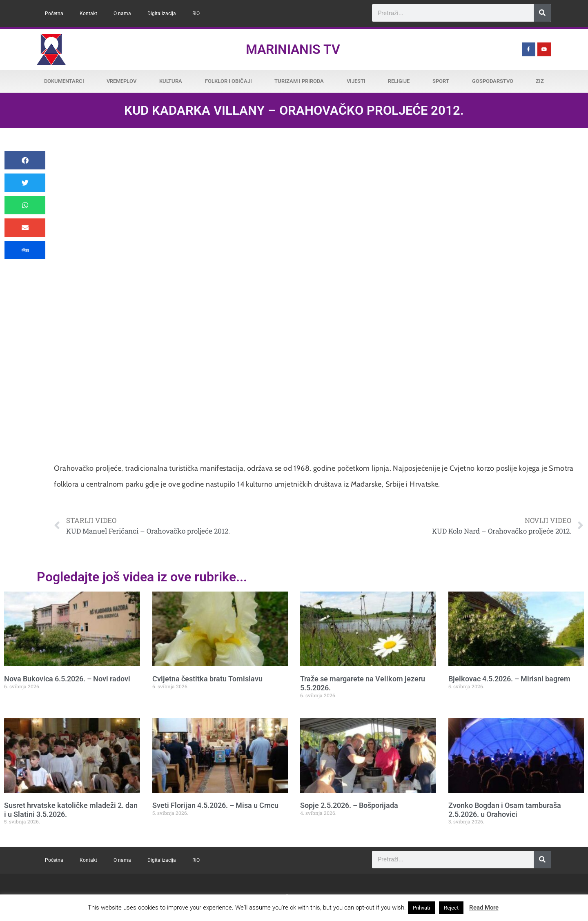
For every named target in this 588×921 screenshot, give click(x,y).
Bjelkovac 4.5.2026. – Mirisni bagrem (509, 679)
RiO (196, 13)
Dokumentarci (64, 81)
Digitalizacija (162, 13)
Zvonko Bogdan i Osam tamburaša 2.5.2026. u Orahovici (505, 810)
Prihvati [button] (421, 908)
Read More (484, 908)
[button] (25, 160)
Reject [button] (451, 908)
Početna (54, 13)
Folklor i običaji (228, 81)
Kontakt (88, 13)
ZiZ (540, 81)
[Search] (542, 13)
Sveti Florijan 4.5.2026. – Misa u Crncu (215, 805)
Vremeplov (121, 81)
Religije (399, 81)
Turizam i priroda (299, 81)
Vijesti (356, 81)
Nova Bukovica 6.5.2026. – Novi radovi (67, 679)
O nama (122, 13)
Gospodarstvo (493, 81)
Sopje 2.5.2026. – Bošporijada (349, 805)
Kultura (171, 81)
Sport (441, 81)
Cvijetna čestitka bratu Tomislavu (207, 679)
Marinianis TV (293, 49)
